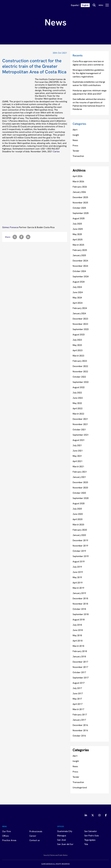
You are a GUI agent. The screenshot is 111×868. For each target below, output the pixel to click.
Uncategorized (80, 787)
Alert (75, 130)
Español (75, 5)
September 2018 (81, 614)
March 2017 (78, 709)
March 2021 (78, 466)
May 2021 (77, 456)
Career (33, 836)
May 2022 (77, 403)
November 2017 (80, 667)
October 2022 (79, 377)
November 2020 (80, 488)
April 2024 (77, 303)
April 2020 (77, 519)
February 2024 (80, 308)
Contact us (35, 840)
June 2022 (78, 398)
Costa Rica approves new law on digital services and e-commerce (88, 63)
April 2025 (77, 239)
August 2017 (79, 683)
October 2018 (79, 609)
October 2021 (79, 429)
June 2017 (78, 693)
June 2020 (78, 514)
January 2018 (79, 656)
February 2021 (80, 472)
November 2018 (80, 604)
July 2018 (77, 625)
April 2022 (77, 408)
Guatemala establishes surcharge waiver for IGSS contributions (89, 83)
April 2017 (77, 704)
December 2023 (80, 319)
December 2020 (80, 482)
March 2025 (78, 245)
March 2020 (78, 524)
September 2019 (81, 556)
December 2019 (80, 540)
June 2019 (78, 572)
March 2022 (78, 414)
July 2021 (77, 445)
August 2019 (79, 561)
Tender (76, 151)
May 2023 (77, 345)
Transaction (78, 156)
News (75, 140)
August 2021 (79, 440)
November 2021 (80, 424)
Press (75, 145)
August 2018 (79, 620)
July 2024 (77, 287)
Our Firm (7, 831)
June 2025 (78, 229)
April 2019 (77, 583)
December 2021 (80, 419)
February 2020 (80, 530)
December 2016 (80, 725)
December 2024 (80, 261)
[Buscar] (94, 5)
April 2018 (77, 641)
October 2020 (79, 493)
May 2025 (77, 234)
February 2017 (80, 715)
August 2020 (79, 503)
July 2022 (77, 393)
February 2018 (80, 651)
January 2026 (79, 192)
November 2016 (80, 730)
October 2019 (79, 551)
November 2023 (80, 324)
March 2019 (78, 588)
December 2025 (80, 197)
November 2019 (80, 546)
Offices (5, 836)
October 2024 (79, 271)
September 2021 (81, 435)
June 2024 (78, 292)
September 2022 (81, 382)
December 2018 (80, 598)
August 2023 (79, 334)
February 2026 (80, 187)
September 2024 (81, 276)
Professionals (36, 831)
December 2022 (80, 366)
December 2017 (80, 662)
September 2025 (81, 213)
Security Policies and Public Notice (55, 855)
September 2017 (81, 678)
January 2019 (79, 593)
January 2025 (79, 255)
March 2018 (78, 646)
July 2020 (77, 509)
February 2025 (80, 250)
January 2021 (79, 477)
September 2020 (81, 498)
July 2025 (77, 224)
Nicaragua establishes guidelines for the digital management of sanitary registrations (88, 73)
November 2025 (80, 203)
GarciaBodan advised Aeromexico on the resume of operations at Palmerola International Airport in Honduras (89, 104)
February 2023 (80, 361)
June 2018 (78, 630)
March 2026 (78, 181)
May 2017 (77, 699)
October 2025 (79, 208)
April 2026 (77, 176)
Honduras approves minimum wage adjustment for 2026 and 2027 (90, 92)
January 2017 (79, 720)
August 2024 (79, 282)
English (85, 5)
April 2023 (77, 350)
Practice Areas (9, 840)
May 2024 (77, 298)
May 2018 (77, 635)
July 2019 (77, 567)
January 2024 (79, 313)
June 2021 (78, 451)
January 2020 (79, 535)
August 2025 (79, 218)
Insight (76, 135)
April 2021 (77, 461)
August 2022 (79, 387)
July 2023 (77, 340)
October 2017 (79, 672)
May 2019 (77, 577)
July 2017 (77, 688)
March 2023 (78, 356)
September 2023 (81, 329)
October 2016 (79, 736)
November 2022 (80, 371)
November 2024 (80, 266)
